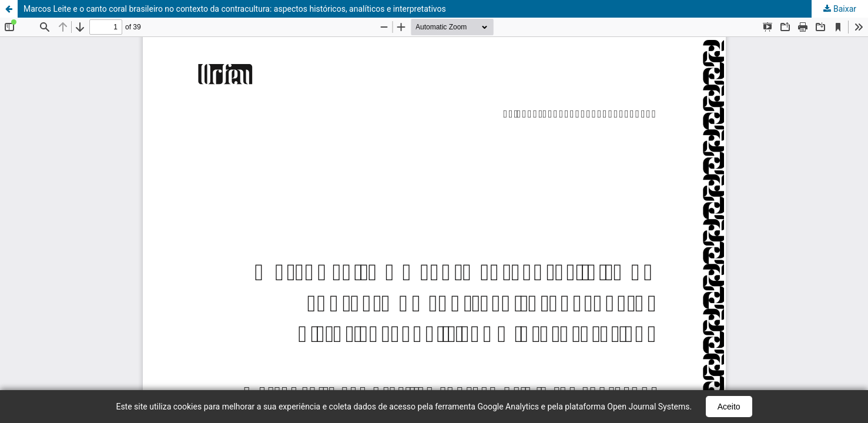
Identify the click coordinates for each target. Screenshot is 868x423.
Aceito (729, 407)
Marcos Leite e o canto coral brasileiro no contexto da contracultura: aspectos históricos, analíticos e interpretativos (235, 9)
